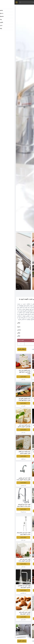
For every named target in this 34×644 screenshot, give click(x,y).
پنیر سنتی (9, 379)
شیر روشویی (9, 485)
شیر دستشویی (25, 432)
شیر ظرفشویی (25, 459)
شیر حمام (9, 540)
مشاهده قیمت (25, 375)
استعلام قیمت (7, 349)
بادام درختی (9, 620)
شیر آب (25, 514)
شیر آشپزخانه (9, 512)
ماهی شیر (25, 378)
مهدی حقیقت (21, 349)
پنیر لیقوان (9, 459)
